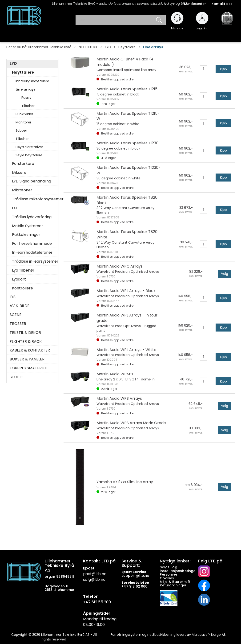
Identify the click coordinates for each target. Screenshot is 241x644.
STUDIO (17, 377)
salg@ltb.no (94, 579)
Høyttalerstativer (29, 147)
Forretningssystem (126, 635)
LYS (13, 297)
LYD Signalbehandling (32, 181)
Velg (225, 274)
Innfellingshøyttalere (32, 81)
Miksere (19, 173)
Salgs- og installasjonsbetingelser (181, 569)
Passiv (26, 98)
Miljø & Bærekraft (175, 582)
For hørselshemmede (32, 244)
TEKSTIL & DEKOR (25, 333)
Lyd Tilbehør (23, 270)
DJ (14, 208)
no (147, 576)
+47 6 (88, 602)
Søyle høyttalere (29, 155)
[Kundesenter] (177, 18)
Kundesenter (195, 4)
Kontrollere (22, 288)
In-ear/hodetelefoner (32, 253)
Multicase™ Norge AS (209, 635)
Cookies (167, 578)
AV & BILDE (20, 306)
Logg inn (202, 26)
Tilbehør (28, 106)
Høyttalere (127, 47)
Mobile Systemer (28, 226)
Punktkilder (24, 114)
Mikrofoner (22, 190)
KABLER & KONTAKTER (30, 350)
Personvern (170, 574)
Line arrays (153, 47)
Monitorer (23, 122)
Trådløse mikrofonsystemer (34, 199)
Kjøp (223, 69)
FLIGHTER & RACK (26, 342)
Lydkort (19, 279)
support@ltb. (133, 576)
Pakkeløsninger (26, 235)
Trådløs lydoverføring (32, 217)
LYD (108, 47)
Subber (21, 130)
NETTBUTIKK (88, 47)
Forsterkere (23, 164)
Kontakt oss (222, 4)
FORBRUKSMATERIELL (29, 368)
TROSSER (18, 324)
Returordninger (174, 585)
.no (103, 574)
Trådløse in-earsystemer (34, 261)
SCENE (16, 315)
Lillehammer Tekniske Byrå (50, 47)
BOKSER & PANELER (27, 359)
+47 (125, 586)
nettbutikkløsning (161, 635)
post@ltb (92, 574)
